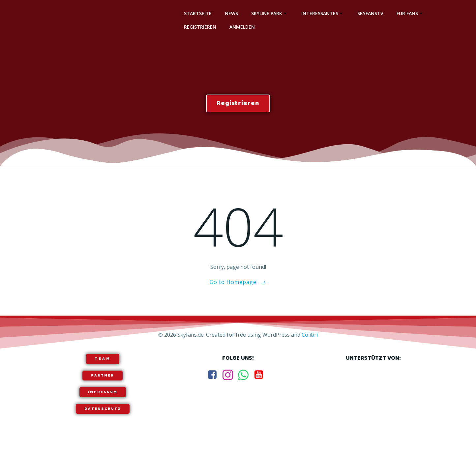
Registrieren (200, 27)
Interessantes (322, 13)
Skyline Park (269, 13)
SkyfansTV (370, 13)
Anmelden (242, 27)
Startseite (197, 13)
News (231, 13)
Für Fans (410, 13)
